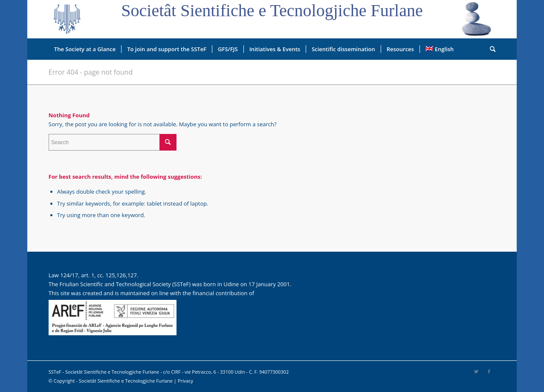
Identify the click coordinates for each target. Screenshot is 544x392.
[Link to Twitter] (476, 372)
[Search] (490, 49)
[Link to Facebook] (489, 372)
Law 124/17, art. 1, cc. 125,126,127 (93, 275)
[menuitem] (85, 49)
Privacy (185, 381)
